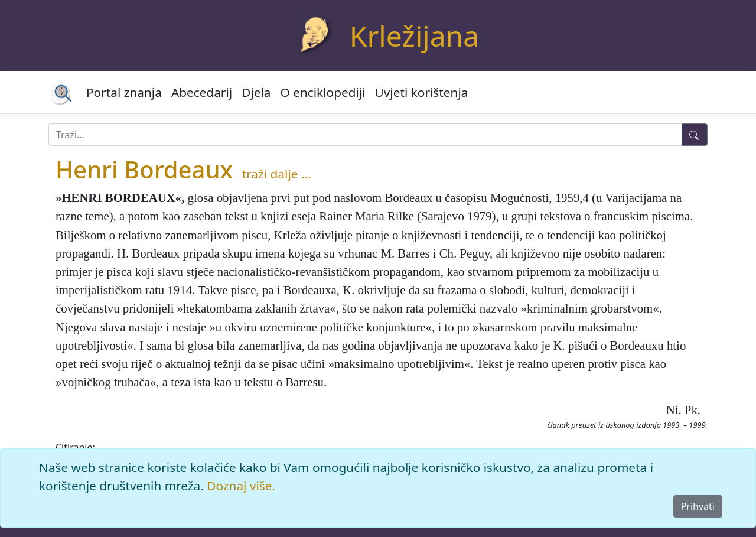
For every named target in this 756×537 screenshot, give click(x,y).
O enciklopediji (323, 92)
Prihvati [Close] (698, 506)
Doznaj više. (241, 486)
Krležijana (414, 36)
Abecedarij (202, 92)
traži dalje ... (277, 174)
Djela (256, 92)
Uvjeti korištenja (422, 92)
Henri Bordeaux (144, 169)
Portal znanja (124, 92)
